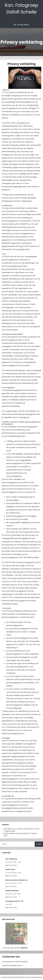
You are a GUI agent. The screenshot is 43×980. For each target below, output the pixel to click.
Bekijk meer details (11, 865)
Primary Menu (21, 25)
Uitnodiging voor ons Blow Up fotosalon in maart (22, 829)
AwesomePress (37, 977)
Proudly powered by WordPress (13, 977)
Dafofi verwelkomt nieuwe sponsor (16, 833)
